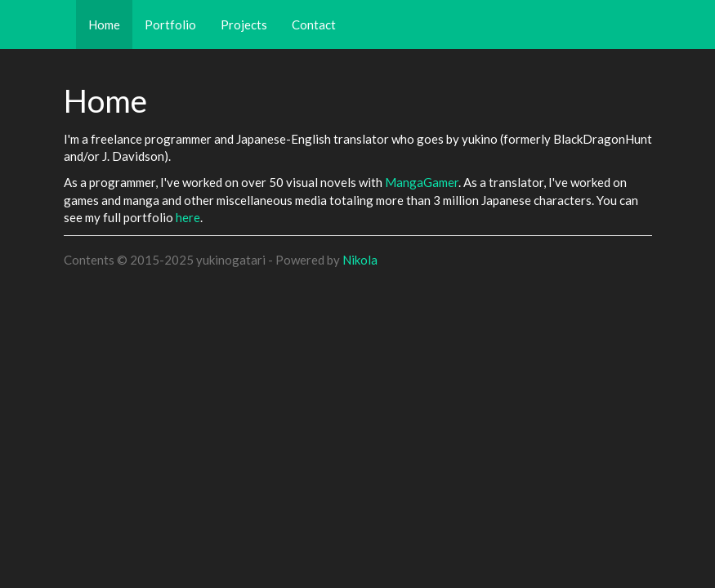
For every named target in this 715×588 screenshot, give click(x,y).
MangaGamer (422, 182)
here (188, 217)
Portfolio (170, 24)
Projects (244, 24)
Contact (314, 24)
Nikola (360, 260)
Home (110, 24)
